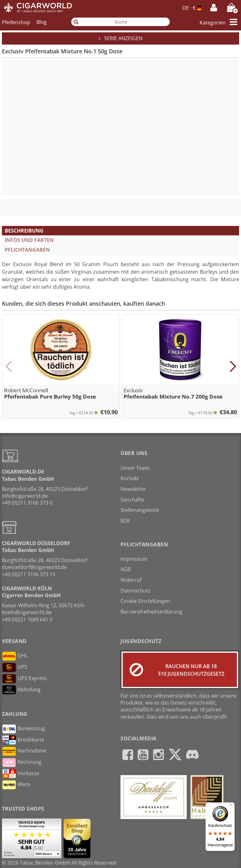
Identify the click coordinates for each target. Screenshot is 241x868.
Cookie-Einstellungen (145, 601)
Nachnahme (24, 751)
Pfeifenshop (16, 22)
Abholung (21, 690)
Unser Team (135, 468)
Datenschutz (136, 591)
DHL (15, 656)
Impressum (134, 559)
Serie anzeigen (120, 38)
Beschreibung (24, 231)
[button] (8, 367)
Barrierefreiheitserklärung (151, 612)
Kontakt (130, 478)
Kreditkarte (23, 740)
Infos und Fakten (29, 240)
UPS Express (24, 679)
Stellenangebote (140, 510)
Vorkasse (21, 774)
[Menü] (231, 806)
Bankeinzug (23, 729)
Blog (42, 22)
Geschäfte (132, 500)
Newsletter (133, 489)
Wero (16, 785)
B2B (125, 521)
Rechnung (22, 763)
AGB (126, 569)
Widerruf (131, 580)
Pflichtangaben (27, 250)
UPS (15, 667)
